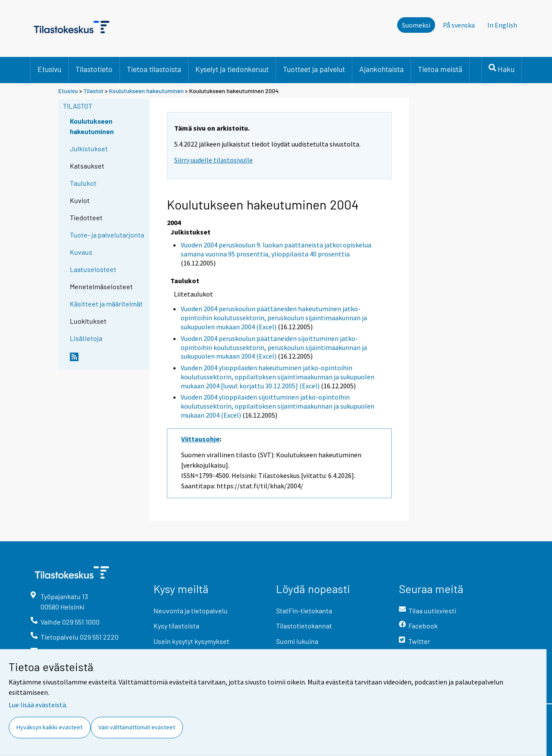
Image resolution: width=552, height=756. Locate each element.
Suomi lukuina (297, 641)
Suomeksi (416, 25)
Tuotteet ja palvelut (314, 69)
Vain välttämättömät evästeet (137, 727)
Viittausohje (200, 439)
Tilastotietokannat (304, 626)
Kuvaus (81, 252)
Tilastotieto (94, 69)
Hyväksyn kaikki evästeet (49, 727)
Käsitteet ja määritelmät (106, 304)
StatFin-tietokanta (304, 611)
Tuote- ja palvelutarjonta (107, 235)
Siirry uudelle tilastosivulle (213, 160)
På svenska (459, 25)
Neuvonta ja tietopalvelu (191, 611)
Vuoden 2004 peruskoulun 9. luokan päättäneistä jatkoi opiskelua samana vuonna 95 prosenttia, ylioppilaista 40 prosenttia (276, 249)
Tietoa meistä (440, 69)
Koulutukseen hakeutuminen (146, 91)
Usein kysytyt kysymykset (191, 641)
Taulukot (83, 183)
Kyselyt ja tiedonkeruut (232, 69)
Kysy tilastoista (176, 626)
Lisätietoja (86, 338)
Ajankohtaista (381, 69)
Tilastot (93, 91)
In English (502, 25)
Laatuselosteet (93, 269)
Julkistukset (89, 148)
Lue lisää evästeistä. (38, 705)
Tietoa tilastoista (154, 69)
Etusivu (49, 69)
